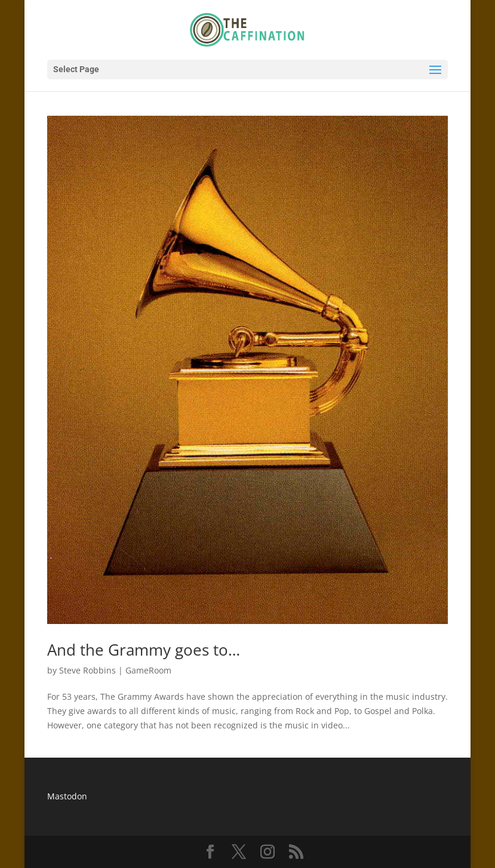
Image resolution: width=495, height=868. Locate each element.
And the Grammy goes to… (144, 650)
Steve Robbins (87, 670)
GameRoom (148, 670)
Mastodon (67, 796)
